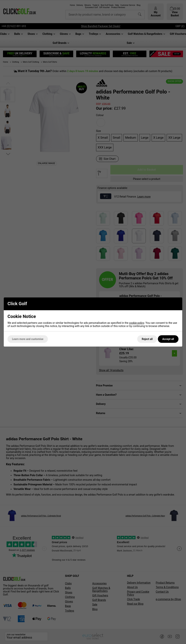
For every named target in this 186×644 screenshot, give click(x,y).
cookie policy (137, 323)
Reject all (147, 339)
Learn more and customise (28, 339)
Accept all (168, 339)
